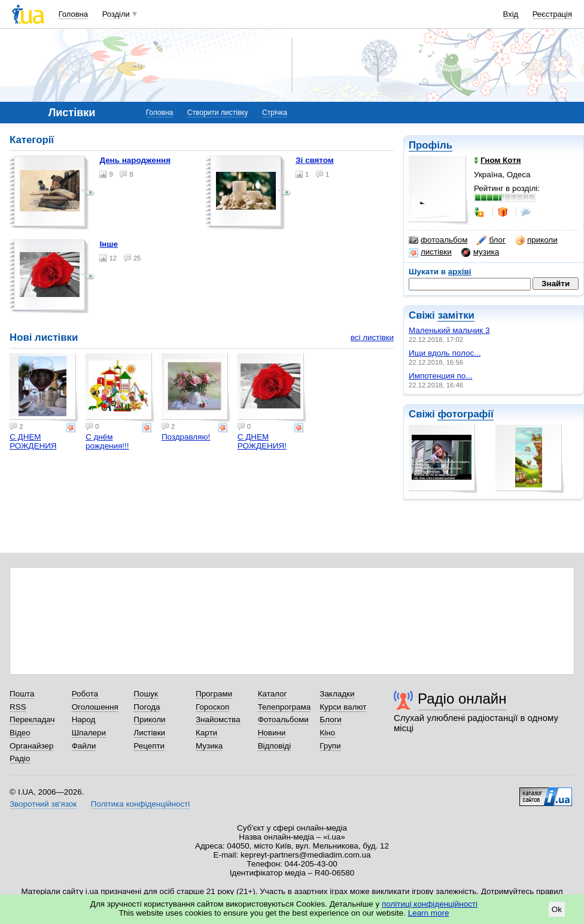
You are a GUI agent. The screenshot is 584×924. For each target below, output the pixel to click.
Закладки (337, 694)
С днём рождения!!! (107, 441)
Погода (147, 707)
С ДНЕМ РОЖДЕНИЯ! (262, 441)
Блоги (331, 719)
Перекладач (32, 719)
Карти (206, 733)
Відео (20, 733)
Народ (84, 719)
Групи (330, 746)
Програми (214, 694)
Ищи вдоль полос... (445, 353)
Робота (85, 694)
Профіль (431, 145)
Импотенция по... (440, 376)
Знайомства (218, 719)
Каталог (273, 694)
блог (491, 240)
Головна (73, 14)
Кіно (327, 733)
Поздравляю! (186, 437)
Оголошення (95, 707)
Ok (557, 909)
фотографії (465, 414)
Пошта (22, 694)
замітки (456, 315)
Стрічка (275, 113)
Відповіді (275, 746)
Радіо (20, 758)
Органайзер (31, 746)
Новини (272, 733)
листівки (430, 252)
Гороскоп (212, 707)
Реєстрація (552, 14)
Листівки (149, 733)
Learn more (429, 913)
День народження (135, 160)
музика (480, 252)
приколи (536, 240)
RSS (18, 707)
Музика (209, 746)
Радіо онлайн (462, 699)
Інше (109, 244)
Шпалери (89, 733)
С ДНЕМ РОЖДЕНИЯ (33, 441)
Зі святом (315, 160)
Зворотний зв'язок (43, 804)
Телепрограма (285, 707)
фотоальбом (438, 240)
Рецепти (149, 746)
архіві (460, 272)
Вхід (511, 14)
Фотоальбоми (283, 719)
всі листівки (372, 337)
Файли (84, 746)
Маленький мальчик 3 (449, 330)
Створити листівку (218, 113)
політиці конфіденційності (430, 904)
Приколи (149, 719)
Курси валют (343, 707)
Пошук (146, 694)
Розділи (116, 14)
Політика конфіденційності (140, 804)
